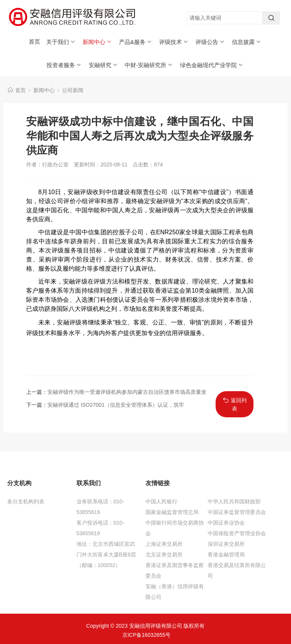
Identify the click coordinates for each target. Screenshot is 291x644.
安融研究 (103, 65)
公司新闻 (73, 90)
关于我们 (61, 42)
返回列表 (235, 404)
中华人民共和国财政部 (234, 501)
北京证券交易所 (164, 555)
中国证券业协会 (226, 523)
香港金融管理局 (226, 555)
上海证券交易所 (164, 544)
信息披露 (247, 42)
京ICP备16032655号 (147, 635)
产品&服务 (136, 42)
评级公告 (210, 42)
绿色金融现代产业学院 (212, 65)
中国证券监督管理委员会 (237, 512)
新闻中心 (97, 42)
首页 (34, 42)
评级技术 (174, 42)
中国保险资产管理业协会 (237, 533)
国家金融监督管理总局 (172, 512)
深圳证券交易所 (226, 544)
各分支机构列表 (26, 501)
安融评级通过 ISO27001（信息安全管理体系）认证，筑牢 (116, 405)
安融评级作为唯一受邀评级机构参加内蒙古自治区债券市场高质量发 (127, 392)
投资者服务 (64, 65)
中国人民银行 (161, 501)
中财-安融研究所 (149, 65)
